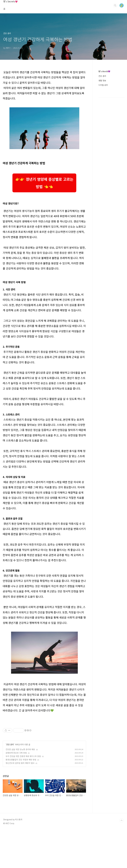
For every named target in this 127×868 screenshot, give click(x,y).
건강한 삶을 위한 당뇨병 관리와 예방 (20, 788)
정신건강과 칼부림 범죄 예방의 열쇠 (20, 801)
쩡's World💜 (104, 71)
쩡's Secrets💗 (11, 2)
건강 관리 (10, 783)
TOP (122, 859)
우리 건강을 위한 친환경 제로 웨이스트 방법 (23, 794)
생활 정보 (102, 80)
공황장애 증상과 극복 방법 (16, 791)
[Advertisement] (44, 740)
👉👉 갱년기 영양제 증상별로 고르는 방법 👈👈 (44, 183)
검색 (115, 5)
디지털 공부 (103, 85)
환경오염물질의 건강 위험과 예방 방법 (21, 798)
